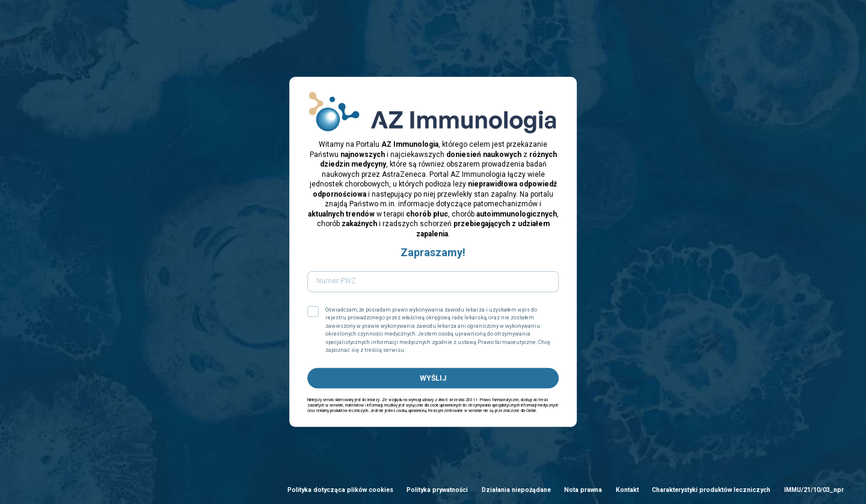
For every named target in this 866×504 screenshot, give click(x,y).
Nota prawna (583, 490)
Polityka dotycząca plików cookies (340, 490)
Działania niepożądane (516, 490)
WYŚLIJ (433, 378)
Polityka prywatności (437, 490)
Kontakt (627, 490)
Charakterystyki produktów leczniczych (711, 490)
